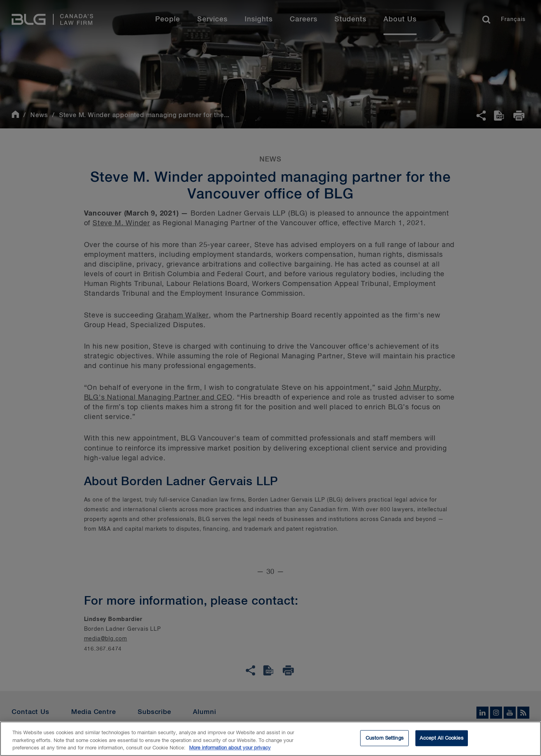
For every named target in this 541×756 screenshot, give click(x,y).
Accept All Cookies (441, 739)
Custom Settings (385, 739)
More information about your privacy (230, 749)
